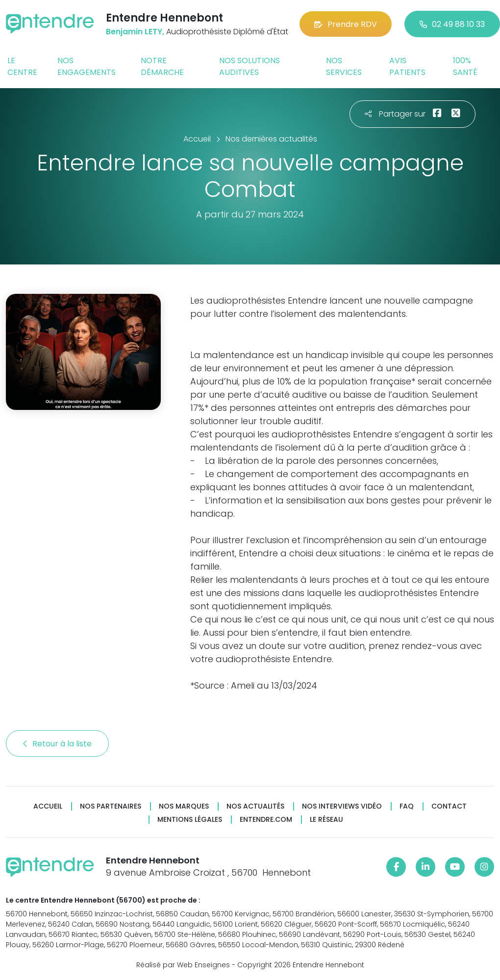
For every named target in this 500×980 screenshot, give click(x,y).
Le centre (22, 66)
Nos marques (184, 806)
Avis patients (407, 66)
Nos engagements (87, 66)
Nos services (344, 66)
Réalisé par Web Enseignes (183, 965)
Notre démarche (162, 66)
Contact (449, 806)
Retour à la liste (57, 744)
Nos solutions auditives (250, 66)
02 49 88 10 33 (452, 24)
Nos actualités (255, 806)
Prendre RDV (346, 24)
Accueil (48, 806)
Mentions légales (190, 820)
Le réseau (326, 820)
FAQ (407, 806)
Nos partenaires (111, 806)
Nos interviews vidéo (342, 806)
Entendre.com (266, 820)
